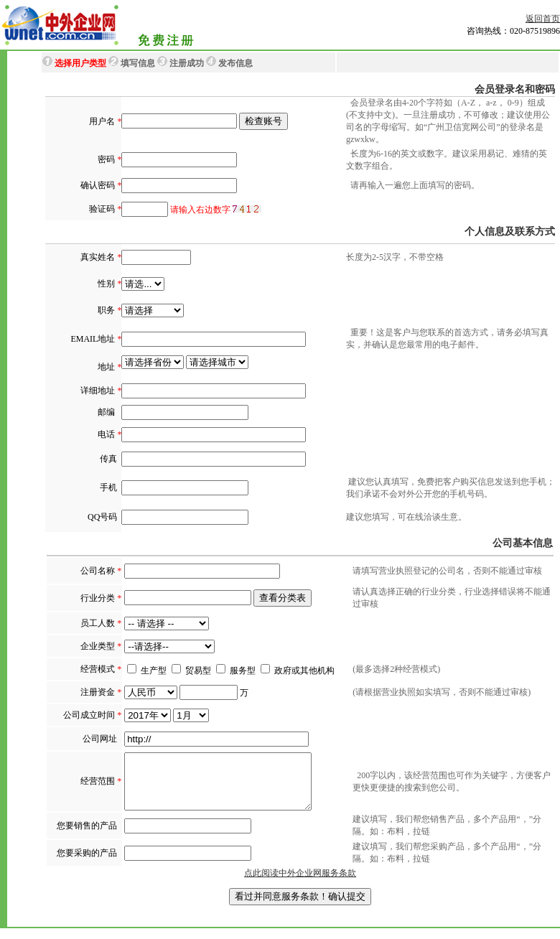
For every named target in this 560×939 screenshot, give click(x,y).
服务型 (236, 671)
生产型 (147, 671)
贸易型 (191, 671)
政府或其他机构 (304, 671)
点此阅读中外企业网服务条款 (300, 884)
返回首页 (543, 19)
